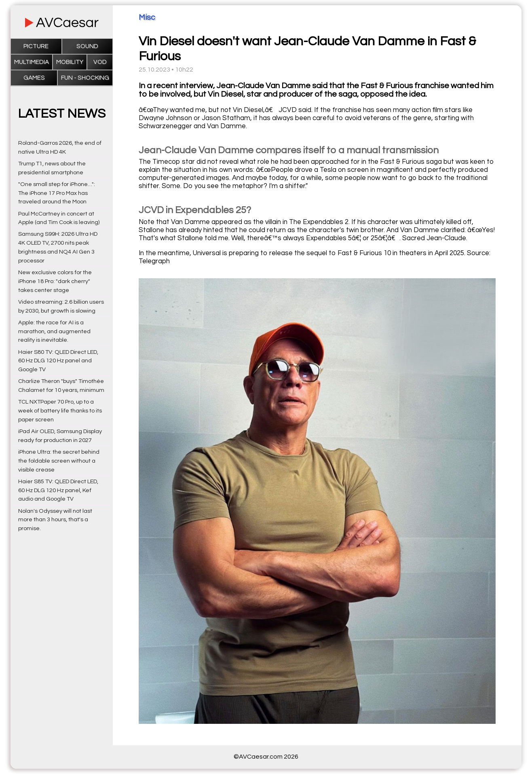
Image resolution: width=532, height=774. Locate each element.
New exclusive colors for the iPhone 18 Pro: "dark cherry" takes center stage (55, 281)
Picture (36, 46)
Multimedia (32, 62)
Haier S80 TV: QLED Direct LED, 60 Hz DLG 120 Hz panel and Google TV (58, 361)
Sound (87, 46)
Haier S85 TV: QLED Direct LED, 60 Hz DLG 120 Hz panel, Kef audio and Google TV (58, 490)
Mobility (70, 62)
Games (34, 78)
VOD (100, 62)
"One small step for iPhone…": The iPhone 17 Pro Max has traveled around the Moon (57, 193)
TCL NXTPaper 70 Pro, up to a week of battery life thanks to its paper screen (60, 411)
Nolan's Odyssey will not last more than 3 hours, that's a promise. (55, 520)
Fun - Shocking (85, 78)
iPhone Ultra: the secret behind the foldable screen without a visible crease (59, 461)
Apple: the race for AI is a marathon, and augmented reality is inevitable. (54, 331)
